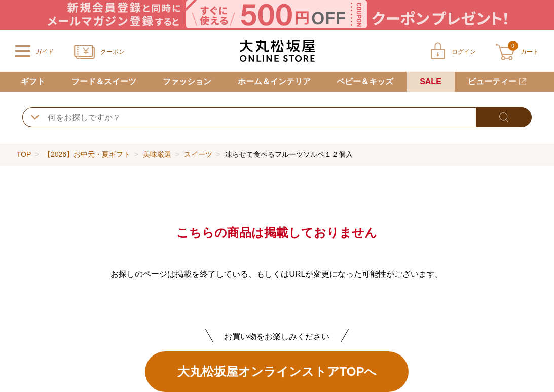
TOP (24, 154)
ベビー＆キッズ (365, 81)
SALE (431, 81)
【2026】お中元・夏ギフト (87, 154)
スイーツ (198, 154)
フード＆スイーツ (104, 81)
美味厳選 (157, 154)
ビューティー (492, 81)
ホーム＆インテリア (274, 81)
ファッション (187, 81)
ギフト (33, 81)
